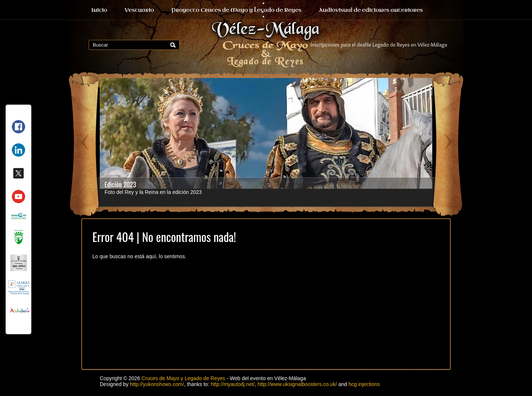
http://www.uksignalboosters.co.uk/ (297, 384)
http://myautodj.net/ (233, 384)
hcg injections (364, 384)
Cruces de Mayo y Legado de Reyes (183, 378)
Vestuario (139, 10)
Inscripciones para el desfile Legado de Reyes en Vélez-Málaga (379, 45)
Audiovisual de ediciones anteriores (371, 10)
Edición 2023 (120, 184)
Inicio (99, 10)
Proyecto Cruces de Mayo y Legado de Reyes (236, 10)
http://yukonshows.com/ (157, 384)
